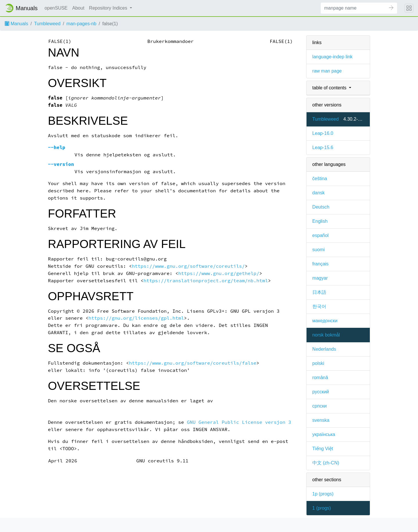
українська (324, 434)
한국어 (319, 306)
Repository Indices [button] (109, 8)
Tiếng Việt (323, 449)
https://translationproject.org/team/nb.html (206, 281)
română (320, 378)
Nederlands (324, 349)
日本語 (319, 292)
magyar (320, 278)
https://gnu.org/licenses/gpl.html (136, 318)
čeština (320, 179)
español (320, 235)
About (78, 8)
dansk (319, 193)
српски (320, 406)
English (320, 221)
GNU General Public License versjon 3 (239, 422)
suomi (319, 250)
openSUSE (56, 8)
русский (321, 392)
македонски (325, 321)
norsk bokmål (326, 335)
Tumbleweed (47, 24)
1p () (323, 494)
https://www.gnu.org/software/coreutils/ (188, 266)
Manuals (16, 24)
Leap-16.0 (323, 133)
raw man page (327, 71)
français (320, 264)
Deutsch (321, 207)
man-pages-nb (81, 24)
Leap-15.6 (323, 148)
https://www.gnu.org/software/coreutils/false (193, 363)
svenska (321, 420)
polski (318, 363)
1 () (322, 508)
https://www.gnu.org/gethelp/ (219, 273)
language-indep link (333, 57)
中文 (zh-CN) (326, 463)
